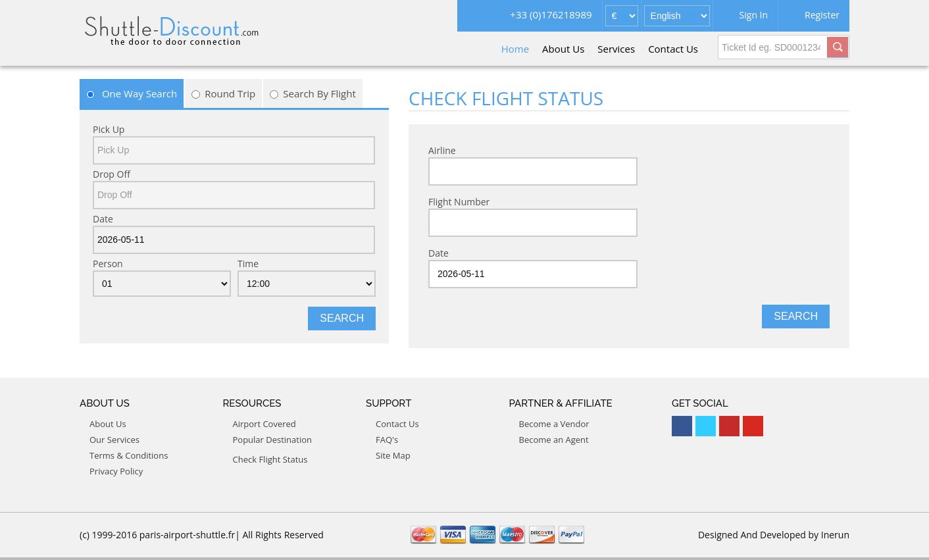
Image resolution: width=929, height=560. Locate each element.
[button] (838, 46)
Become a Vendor (554, 424)
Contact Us (673, 49)
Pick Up (109, 129)
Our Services (114, 440)
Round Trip (223, 93)
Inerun (835, 535)
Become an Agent (554, 440)
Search (342, 318)
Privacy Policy (116, 471)
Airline (442, 150)
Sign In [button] (754, 15)
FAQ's (387, 440)
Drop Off (112, 174)
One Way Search (132, 93)
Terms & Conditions (129, 455)
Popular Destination (273, 440)
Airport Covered (264, 424)
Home (515, 49)
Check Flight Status (270, 459)
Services (616, 49)
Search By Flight (313, 93)
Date (103, 219)
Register (822, 15)
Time (248, 264)
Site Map (393, 455)
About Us (563, 49)
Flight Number (459, 202)
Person (108, 264)
